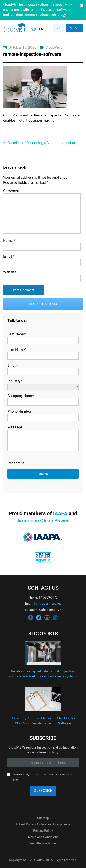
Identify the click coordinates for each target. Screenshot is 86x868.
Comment (11, 191)
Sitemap (43, 818)
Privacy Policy (43, 831)
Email (9, 256)
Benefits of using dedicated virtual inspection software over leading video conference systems (43, 674)
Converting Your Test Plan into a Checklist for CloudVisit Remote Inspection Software (43, 721)
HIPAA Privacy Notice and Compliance (43, 824)
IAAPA (60, 513)
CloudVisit (54, 47)
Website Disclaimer (43, 843)
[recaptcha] (16, 463)
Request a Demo (43, 304)
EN (41, 29)
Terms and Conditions (43, 837)
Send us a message (48, 604)
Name (9, 241)
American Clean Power (43, 521)
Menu (75, 28)
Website (10, 272)
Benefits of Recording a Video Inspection (41, 143)
